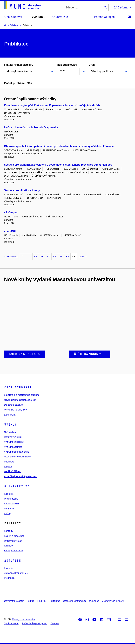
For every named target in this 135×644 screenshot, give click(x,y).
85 (36, 257)
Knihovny (9, 546)
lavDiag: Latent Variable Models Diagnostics (31, 127)
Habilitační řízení (13, 471)
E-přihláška (10, 415)
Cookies (55, 623)
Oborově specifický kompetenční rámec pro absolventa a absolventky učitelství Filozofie (59, 146)
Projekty (8, 467)
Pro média (9, 578)
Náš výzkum (10, 432)
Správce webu (11, 623)
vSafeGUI (10, 231)
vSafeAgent (11, 212)
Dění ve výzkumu (13, 437)
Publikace (9, 462)
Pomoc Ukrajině (104, 17)
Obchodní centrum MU (74, 601)
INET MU (42, 601)
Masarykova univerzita (23, 619)
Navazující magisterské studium (20, 400)
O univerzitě (17, 486)
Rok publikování (67, 65)
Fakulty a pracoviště (14, 536)
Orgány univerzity (13, 541)
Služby (7, 514)
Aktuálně (13, 561)
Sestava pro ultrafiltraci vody (22, 190)
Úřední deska (11, 499)
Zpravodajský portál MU (16, 573)
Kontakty (8, 531)
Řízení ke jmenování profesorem (20, 476)
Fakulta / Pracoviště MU (19, 65)
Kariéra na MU (11, 504)
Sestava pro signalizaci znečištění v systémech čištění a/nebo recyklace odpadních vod (58, 165)
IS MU (31, 601)
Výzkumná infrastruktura (16, 452)
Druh (92, 65)
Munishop (94, 601)
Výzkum (10, 425)
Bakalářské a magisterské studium (21, 395)
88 (55, 257)
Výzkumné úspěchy (14, 442)
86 (42, 257)
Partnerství (10, 509)
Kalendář (9, 568)
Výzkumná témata (13, 447)
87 (48, 257)
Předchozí (11, 257)
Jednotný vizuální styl (113, 601)
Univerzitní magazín (14, 601)
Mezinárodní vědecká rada (17, 457)
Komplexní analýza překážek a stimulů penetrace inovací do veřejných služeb (52, 105)
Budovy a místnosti (14, 551)
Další (83, 257)
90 (67, 257)
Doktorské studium (13, 405)
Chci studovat (18, 387)
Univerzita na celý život (16, 410)
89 (61, 257)
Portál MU (55, 601)
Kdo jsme (9, 494)
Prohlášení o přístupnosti (35, 623)
